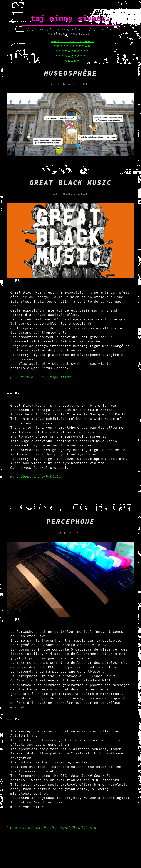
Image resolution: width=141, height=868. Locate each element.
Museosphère (70, 73)
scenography (73, 56)
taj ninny (52, 18)
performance (73, 51)
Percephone (70, 522)
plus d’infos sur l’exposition (41, 377)
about (73, 61)
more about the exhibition (36, 476)
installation (73, 46)
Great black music (70, 183)
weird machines (73, 41)
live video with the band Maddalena (52, 828)
